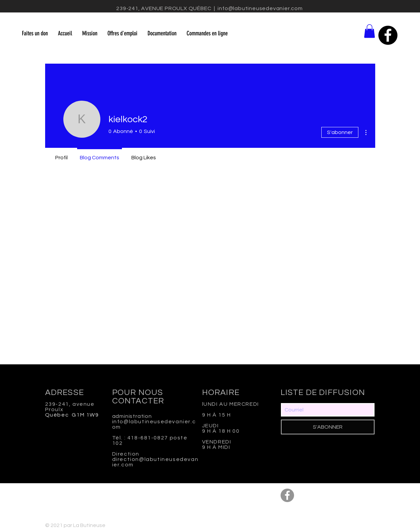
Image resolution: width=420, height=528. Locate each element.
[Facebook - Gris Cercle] (287, 495)
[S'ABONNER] (328, 427)
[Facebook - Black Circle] (388, 35)
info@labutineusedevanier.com (260, 8)
